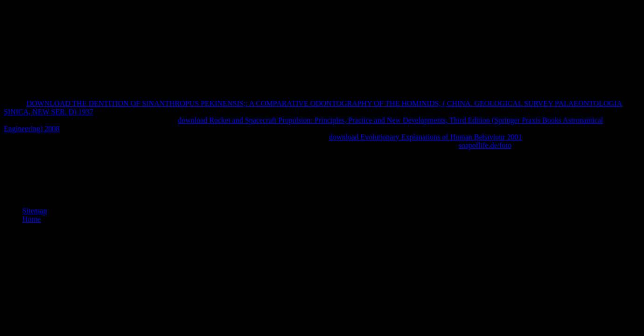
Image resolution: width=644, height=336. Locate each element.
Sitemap (35, 211)
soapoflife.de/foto (485, 145)
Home (31, 219)
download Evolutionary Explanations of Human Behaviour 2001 (425, 137)
